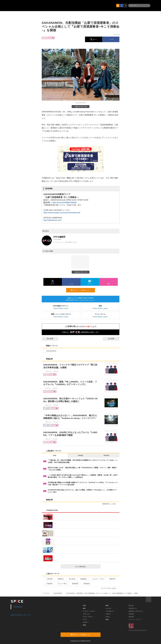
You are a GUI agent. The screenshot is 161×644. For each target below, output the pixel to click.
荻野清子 (112, 579)
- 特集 (107, 619)
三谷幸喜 (48, 579)
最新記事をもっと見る (110, 504)
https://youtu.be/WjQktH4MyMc (65, 203)
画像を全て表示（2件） (80, 107)
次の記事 (113, 339)
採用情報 (131, 614)
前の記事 (48, 339)
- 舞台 (84, 608)
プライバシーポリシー (135, 619)
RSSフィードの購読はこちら (82, 290)
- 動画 (107, 606)
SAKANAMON (50, 351)
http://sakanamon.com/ (52, 220)
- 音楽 (84, 606)
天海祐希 (48, 584)
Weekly (81, 455)
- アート (85, 619)
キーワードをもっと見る (109, 588)
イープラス (46, 593)
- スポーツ (85, 622)
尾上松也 (71, 579)
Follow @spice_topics (61, 308)
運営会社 (131, 606)
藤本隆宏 (74, 584)
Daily (55, 455)
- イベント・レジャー (89, 611)
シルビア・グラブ (97, 579)
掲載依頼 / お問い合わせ (136, 611)
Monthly (106, 455)
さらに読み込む (87, 566)
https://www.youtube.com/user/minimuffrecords (62, 213)
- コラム (107, 617)
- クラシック (86, 614)
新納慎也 (83, 579)
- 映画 (84, 625)
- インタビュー (109, 611)
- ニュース (108, 608)
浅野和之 (60, 579)
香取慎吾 (86, 584)
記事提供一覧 (133, 608)
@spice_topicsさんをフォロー (21, 615)
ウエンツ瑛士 (61, 584)
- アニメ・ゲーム (87, 617)
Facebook (18, 607)
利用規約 (131, 617)
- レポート (108, 614)
